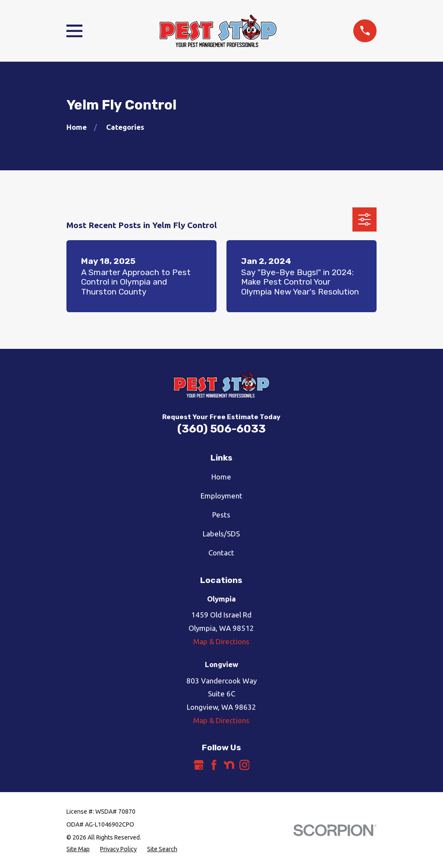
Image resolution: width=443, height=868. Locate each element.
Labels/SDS (221, 534)
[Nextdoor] (229, 765)
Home (221, 477)
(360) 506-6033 (221, 429)
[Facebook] (214, 765)
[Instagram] (245, 765)
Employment (221, 496)
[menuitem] (78, 849)
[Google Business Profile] (199, 765)
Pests (221, 515)
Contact (221, 553)
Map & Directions (221, 641)
